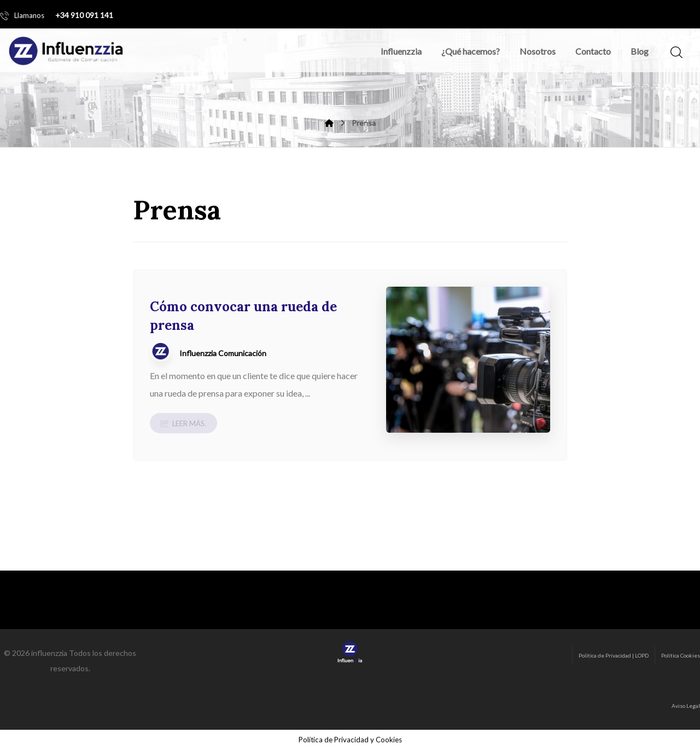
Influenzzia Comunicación (223, 353)
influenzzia (49, 653)
